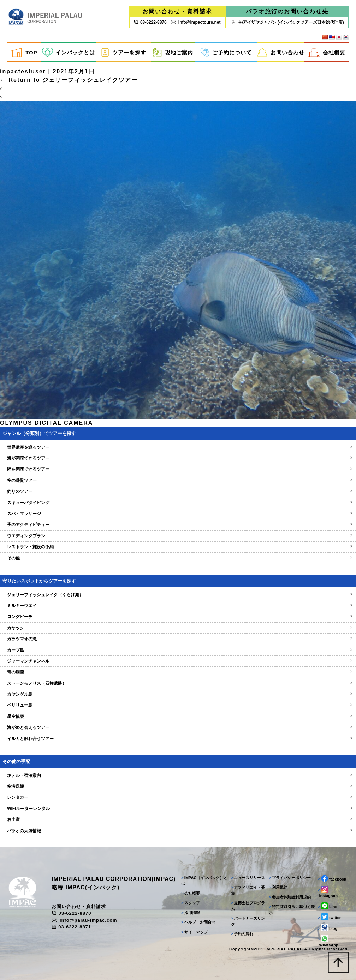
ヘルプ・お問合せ (198, 922)
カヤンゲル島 (178, 695)
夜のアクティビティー (178, 525)
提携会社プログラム (248, 906)
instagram (328, 892)
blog (328, 928)
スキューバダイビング (178, 503)
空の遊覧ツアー (178, 481)
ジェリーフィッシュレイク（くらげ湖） (178, 595)
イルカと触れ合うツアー (178, 739)
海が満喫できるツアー (178, 459)
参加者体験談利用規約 (290, 897)
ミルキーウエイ (178, 606)
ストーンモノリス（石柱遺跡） (178, 684)
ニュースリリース (248, 878)
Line (327, 906)
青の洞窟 (178, 672)
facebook (332, 879)
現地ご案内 (173, 52)
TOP (24, 52)
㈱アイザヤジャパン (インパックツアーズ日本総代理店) (287, 22)
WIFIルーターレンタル (178, 809)
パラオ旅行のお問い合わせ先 (287, 11)
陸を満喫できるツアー (178, 470)
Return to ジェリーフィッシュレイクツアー (69, 80)
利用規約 (278, 888)
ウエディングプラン (178, 536)
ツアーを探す (123, 52)
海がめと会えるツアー (178, 728)
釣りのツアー (178, 492)
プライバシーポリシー (290, 878)
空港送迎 (178, 787)
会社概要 (327, 52)
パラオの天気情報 (178, 831)
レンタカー (178, 798)
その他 (178, 558)
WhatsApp (328, 942)
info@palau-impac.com (85, 921)
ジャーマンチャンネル (178, 661)
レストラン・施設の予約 (178, 547)
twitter (329, 917)
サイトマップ (194, 932)
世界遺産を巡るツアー (178, 448)
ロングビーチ (178, 617)
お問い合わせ (281, 52)
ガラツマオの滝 (178, 639)
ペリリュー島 (178, 706)
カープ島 (178, 650)
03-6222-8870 (72, 914)
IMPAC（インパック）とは (204, 881)
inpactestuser (23, 72)
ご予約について (226, 52)
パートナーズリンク (248, 922)
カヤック (178, 628)
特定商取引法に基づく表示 (292, 910)
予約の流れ (242, 934)
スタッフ (191, 903)
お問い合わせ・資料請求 (177, 11)
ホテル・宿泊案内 (178, 776)
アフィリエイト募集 (248, 891)
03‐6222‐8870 (150, 22)
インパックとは (69, 52)
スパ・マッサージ (178, 514)
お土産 (178, 820)
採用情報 (191, 913)
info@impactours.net (196, 22)
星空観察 (178, 717)
